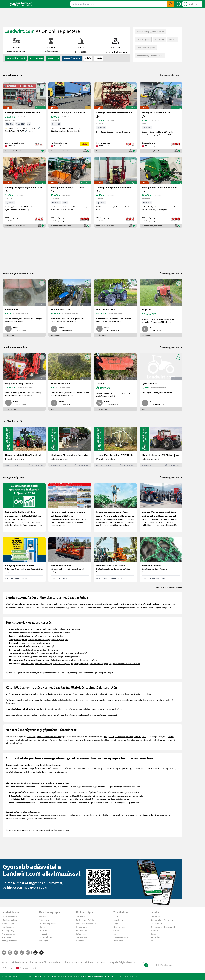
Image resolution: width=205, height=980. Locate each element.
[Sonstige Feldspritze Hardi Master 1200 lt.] (115, 192)
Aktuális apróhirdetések (15, 347)
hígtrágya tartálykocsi (59, 653)
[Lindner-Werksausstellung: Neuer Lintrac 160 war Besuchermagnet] (161, 508)
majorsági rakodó (53, 660)
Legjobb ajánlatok (12, 75)
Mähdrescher (45, 920)
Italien (153, 934)
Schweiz (154, 930)
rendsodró (49, 633)
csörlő (37, 636)
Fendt (44, 629)
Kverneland (64, 740)
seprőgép (66, 660)
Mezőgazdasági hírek (14, 477)
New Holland (53, 629)
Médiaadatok (18, 962)
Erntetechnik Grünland (86, 920)
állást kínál (107, 700)
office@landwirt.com (53, 830)
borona (31, 639)
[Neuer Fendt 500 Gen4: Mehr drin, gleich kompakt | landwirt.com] (24, 447)
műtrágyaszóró (42, 653)
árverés (99, 58)
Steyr (106, 736)
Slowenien (155, 937)
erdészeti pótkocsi (48, 636)
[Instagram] (10, 953)
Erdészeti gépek (143, 39)
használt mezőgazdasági (67, 604)
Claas (63, 629)
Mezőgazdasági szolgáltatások (150, 56)
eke (66, 639)
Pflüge (42, 927)
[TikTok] (22, 953)
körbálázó (69, 633)
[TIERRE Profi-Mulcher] (70, 560)
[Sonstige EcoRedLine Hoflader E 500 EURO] (24, 118)
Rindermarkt (82, 927)
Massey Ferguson (121, 937)
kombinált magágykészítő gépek (50, 639)
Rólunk (5, 962)
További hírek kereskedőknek (169, 588)
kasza (41, 633)
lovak (46, 700)
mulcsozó (35, 646)
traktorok (89, 694)
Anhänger (43, 941)
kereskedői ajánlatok (16, 58)
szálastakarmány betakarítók (107, 694)
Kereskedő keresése (72, 58)
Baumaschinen (46, 937)
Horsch (87, 740)
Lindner (130, 736)
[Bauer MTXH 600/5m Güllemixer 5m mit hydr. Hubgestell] (70, 118)
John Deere (36, 629)
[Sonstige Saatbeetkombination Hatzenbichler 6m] (115, 118)
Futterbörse (81, 934)
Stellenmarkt (82, 937)
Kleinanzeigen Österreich (162, 920)
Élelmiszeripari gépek (146, 47)
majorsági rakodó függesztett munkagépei (89, 663)
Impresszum (102, 962)
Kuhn (40, 740)
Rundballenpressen (47, 923)
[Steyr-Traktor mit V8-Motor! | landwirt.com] (161, 447)
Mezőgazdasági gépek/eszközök (150, 31)
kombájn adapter (63, 657)
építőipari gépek (77, 694)
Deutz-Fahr (118, 941)
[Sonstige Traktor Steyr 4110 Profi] (70, 192)
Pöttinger (53, 740)
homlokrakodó (28, 663)
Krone (46, 740)
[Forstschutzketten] (161, 560)
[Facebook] (16, 953)
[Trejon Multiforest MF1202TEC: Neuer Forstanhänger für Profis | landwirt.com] (115, 447)
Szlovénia (137, 768)
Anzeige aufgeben (9, 941)
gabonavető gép (48, 646)
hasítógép (61, 636)
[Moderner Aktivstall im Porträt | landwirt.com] (70, 447)
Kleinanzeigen (8, 923)
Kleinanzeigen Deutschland (163, 927)
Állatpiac (173, 39)
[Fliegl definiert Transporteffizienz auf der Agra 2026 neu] (70, 508)
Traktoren (43, 917)
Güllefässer (44, 930)
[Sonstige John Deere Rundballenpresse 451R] (161, 192)
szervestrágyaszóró (79, 653)
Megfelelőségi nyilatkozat (123, 962)
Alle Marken (7, 937)
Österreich (155, 917)
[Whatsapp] (28, 953)
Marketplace (53, 58)
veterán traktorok (74, 629)
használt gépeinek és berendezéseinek (44, 736)
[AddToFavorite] (42, 86)
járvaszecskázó (78, 657)
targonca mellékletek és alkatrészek (125, 663)
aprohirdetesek (36, 58)
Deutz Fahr (32, 740)
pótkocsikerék (51, 650)
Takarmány (159, 39)
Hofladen (80, 941)
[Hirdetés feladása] (179, 4)
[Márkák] (41, 953)
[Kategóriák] (35, 953)
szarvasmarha (36, 700)
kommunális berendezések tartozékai (92, 709)
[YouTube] (4, 953)
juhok (52, 700)
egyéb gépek (117, 709)
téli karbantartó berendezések (84, 660)
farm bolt (125, 694)
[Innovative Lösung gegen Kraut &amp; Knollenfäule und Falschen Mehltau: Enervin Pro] (115, 508)
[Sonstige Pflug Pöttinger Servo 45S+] (24, 192)
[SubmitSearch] (171, 4)
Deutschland (156, 923)
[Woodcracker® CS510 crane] (115, 560)
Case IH (137, 736)
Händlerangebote (9, 920)
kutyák (58, 700)
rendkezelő (59, 633)
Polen (153, 941)
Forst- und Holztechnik (86, 923)
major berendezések (65, 709)
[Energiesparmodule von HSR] (24, 560)
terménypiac (135, 694)
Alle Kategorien (8, 934)
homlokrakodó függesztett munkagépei (52, 663)
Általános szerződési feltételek (79, 962)
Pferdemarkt (82, 930)
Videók (88, 58)
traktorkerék (39, 650)
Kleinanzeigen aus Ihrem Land (19, 273)
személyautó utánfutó (41, 643)
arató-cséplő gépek (46, 657)
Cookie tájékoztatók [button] (36, 962)
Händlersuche (8, 927)
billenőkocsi (25, 643)
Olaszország (113, 768)
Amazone (74, 740)
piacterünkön (47, 608)
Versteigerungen (9, 930)
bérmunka (138, 700)
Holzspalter (44, 934)
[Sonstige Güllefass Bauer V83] (161, 118)
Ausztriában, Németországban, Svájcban (88, 768)
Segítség (8, 968)
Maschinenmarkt (9, 917)
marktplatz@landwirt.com (128, 976)
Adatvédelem (55, 962)
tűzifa (149, 694)
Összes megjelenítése (171, 75)
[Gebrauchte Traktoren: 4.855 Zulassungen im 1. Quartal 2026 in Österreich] (24, 508)
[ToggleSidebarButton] (6, 4)
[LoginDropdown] (192, 4)
